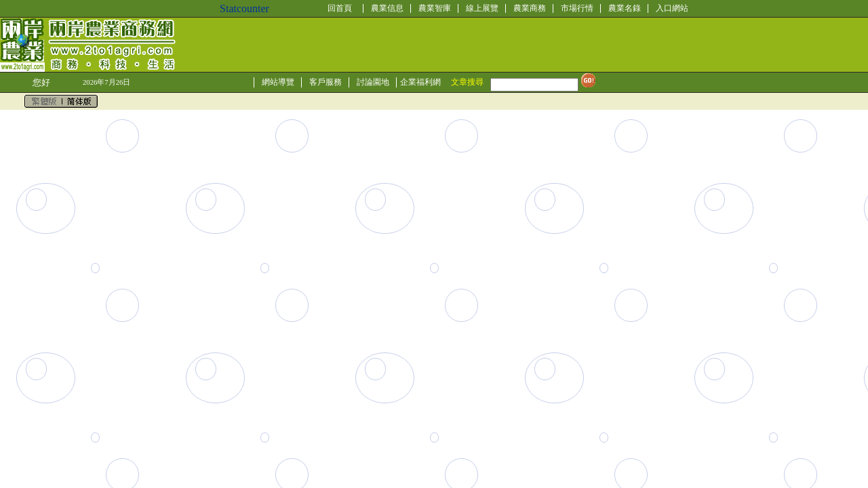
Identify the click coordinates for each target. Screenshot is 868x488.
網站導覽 (278, 82)
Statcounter (244, 8)
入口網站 (672, 8)
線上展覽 (482, 8)
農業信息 (387, 8)
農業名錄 (625, 8)
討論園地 (373, 82)
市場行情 (577, 8)
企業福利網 (420, 82)
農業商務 (530, 8)
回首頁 (340, 8)
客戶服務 (325, 82)
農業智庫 (435, 8)
